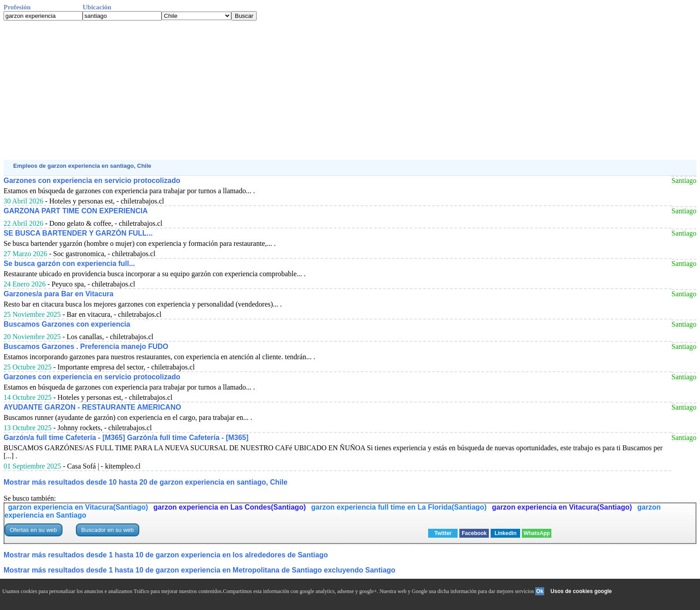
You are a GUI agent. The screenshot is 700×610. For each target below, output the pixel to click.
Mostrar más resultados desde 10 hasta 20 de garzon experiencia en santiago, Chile (146, 482)
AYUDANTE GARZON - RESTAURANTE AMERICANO (92, 407)
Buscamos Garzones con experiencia (67, 324)
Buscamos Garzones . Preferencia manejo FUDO (86, 346)
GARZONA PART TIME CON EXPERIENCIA (76, 211)
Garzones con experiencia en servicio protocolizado (92, 181)
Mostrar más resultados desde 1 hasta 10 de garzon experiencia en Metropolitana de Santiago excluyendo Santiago (200, 570)
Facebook (474, 533)
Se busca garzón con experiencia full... (69, 264)
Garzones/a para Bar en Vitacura (58, 294)
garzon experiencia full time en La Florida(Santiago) (399, 507)
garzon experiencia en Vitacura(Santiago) (78, 507)
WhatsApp (537, 533)
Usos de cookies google (581, 591)
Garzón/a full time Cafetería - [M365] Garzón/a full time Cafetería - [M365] (126, 438)
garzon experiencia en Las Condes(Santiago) (230, 507)
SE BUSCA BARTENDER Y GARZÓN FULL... (78, 233)
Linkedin (506, 533)
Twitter (443, 533)
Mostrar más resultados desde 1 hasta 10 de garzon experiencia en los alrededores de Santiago (166, 555)
